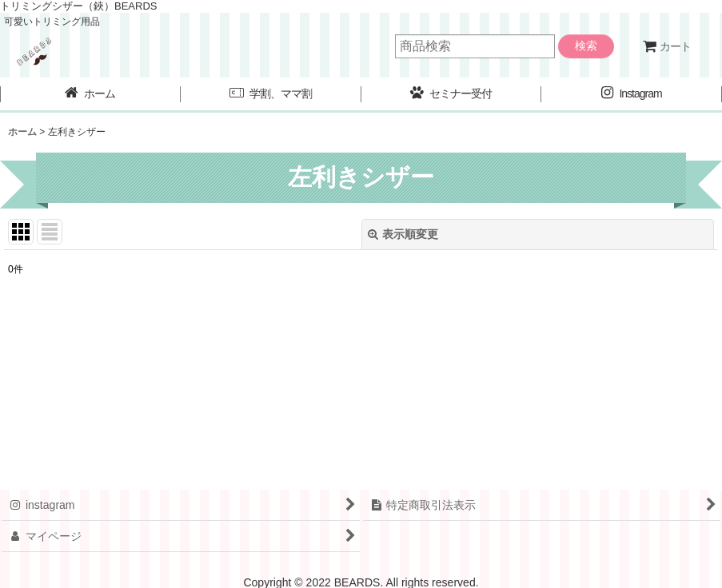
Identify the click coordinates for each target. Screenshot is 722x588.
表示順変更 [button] (403, 234)
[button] (271, 95)
